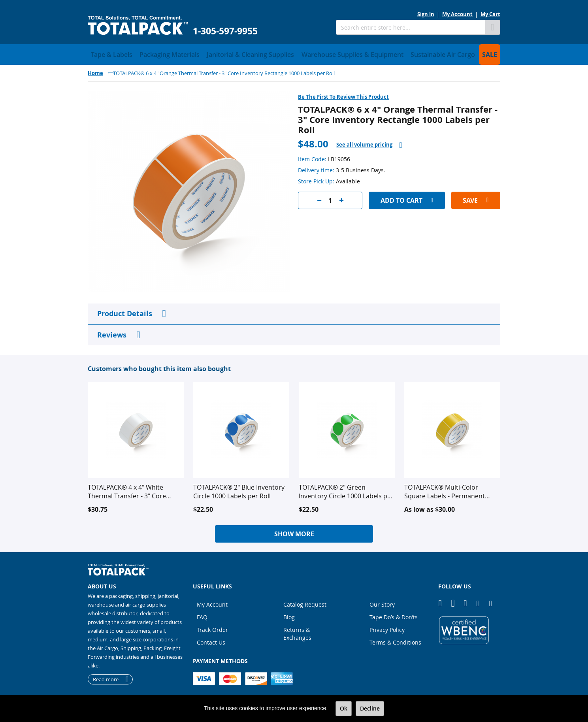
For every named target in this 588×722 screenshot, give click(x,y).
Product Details (125, 311)
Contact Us (211, 640)
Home (95, 71)
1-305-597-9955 (225, 31)
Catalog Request (305, 602)
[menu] (294, 53)
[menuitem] (108, 53)
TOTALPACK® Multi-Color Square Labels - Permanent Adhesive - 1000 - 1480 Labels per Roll (447, 489)
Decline (370, 708)
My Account (457, 14)
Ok (344, 708)
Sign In (426, 14)
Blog (289, 615)
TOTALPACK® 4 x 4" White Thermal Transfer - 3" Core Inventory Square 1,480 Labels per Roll (132, 489)
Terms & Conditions (395, 640)
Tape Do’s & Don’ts (394, 615)
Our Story (382, 602)
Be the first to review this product (343, 94)
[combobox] (411, 27)
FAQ (202, 615)
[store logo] (138, 25)
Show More (294, 532)
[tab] (369, 142)
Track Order (212, 627)
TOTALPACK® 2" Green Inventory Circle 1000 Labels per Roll (346, 489)
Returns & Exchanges (297, 631)
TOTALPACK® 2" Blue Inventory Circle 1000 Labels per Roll (239, 489)
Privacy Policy (387, 627)
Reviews (112, 333)
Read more (106, 677)
